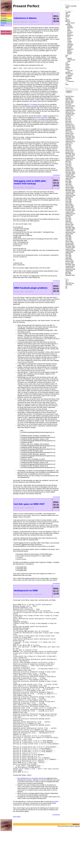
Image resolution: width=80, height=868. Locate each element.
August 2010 (69, 160)
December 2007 (70, 209)
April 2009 (68, 184)
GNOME (69, 34)
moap (69, 40)
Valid (69, 285)
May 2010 (68, 164)
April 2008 (68, 203)
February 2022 (70, 101)
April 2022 (68, 98)
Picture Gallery (6, 31)
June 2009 (68, 181)
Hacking (22, 22)
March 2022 (69, 100)
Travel (67, 80)
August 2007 (69, 215)
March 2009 (69, 186)
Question (68, 72)
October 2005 (69, 249)
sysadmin (68, 77)
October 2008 (69, 194)
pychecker (70, 49)
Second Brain (69, 74)
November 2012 (70, 127)
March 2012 (69, 132)
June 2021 (68, 104)
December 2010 (70, 154)
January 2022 (69, 103)
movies (68, 65)
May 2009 (68, 183)
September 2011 (70, 141)
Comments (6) (56, 497)
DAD (67, 14)
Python (69, 51)
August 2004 (69, 271)
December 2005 (70, 246)
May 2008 (68, 201)
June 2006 (68, 237)
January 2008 (69, 208)
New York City (71, 60)
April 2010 (68, 166)
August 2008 (69, 197)
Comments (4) (56, 281)
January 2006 (69, 245)
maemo (26, 22)
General (68, 21)
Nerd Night (70, 44)
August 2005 (69, 252)
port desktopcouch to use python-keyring (31, 815)
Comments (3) (56, 584)
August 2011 (69, 143)
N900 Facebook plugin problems (31, 288)
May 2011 (68, 146)
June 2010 (68, 163)
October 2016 (69, 109)
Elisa (69, 29)
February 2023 (70, 97)
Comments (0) (56, 175)
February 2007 (70, 225)
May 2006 (68, 238)
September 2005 (70, 251)
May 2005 (68, 257)
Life (66, 57)
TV (66, 83)
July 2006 (68, 235)
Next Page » (17, 854)
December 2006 (70, 228)
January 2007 (69, 226)
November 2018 (70, 106)
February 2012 (70, 134)
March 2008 (69, 205)
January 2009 (69, 189)
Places (67, 69)
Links (67, 63)
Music (67, 66)
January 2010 (69, 171)
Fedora (69, 31)
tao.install (55, 838)
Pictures (68, 68)
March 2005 (69, 260)
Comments (70, 283)
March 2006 (69, 242)
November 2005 (70, 248)
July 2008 (68, 198)
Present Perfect (6, 34)
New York (70, 71)
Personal (4, 13)
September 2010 (70, 158)
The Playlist (69, 78)
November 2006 (70, 229)
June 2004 (68, 274)
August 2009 (69, 178)
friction (67, 17)
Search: (67, 88)
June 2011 (68, 144)
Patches (3, 20)
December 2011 (70, 137)
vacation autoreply (71, 6)
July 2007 (68, 217)
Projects (3, 16)
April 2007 (68, 221)
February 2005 (70, 262)
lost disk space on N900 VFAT (29, 504)
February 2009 (70, 188)
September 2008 (70, 195)
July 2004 (68, 272)
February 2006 (70, 243)
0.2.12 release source (35, 105)
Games (68, 20)
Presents (4, 23)
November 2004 (70, 266)
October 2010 (69, 157)
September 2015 (70, 110)
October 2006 (69, 231)
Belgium (70, 58)
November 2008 (70, 192)
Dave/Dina (70, 28)
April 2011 (68, 147)
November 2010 (70, 155)
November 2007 (70, 211)
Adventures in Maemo (25, 18)
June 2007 (68, 218)
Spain (69, 61)
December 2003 (70, 275)
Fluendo (68, 15)
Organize (70, 75)
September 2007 (70, 214)
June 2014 (68, 118)
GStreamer (70, 35)
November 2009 (70, 174)
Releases (70, 52)
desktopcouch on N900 (26, 591)
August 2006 (69, 234)
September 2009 (70, 177)
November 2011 (70, 138)
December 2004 (70, 265)
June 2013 (68, 121)
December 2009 (70, 172)
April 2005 (68, 259)
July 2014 (68, 117)
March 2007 (69, 223)
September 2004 (70, 269)
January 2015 (69, 112)
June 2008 (68, 200)
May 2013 (68, 123)
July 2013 (68, 120)
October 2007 (69, 212)
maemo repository (42, 118)
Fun (66, 18)
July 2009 (68, 180)
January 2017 (69, 107)
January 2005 (69, 263)
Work (67, 85)
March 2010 (69, 168)
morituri (70, 41)
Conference (71, 81)
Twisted (69, 54)
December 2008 (70, 191)
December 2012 (70, 126)
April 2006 (68, 240)
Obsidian (70, 46)
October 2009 (69, 175)
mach (69, 37)
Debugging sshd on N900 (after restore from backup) (30, 183)
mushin (69, 43)
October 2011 (69, 140)
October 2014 (69, 115)
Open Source (71, 23)
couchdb (22, 595)
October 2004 (69, 268)
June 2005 (68, 255)
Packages (4, 18)
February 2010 (70, 169)
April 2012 (68, 130)
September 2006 (70, 232)
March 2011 (69, 149)
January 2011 (69, 152)
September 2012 (70, 129)
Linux (3, 25)
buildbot (70, 26)
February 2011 (70, 151)
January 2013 (69, 124)
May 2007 (68, 220)
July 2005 (68, 254)
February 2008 (70, 206)
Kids (67, 55)
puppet (69, 48)
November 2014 (70, 114)
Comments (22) (56, 852)
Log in (67, 280)
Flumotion (70, 32)
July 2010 (68, 161)
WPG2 (67, 8)
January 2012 (69, 135)
